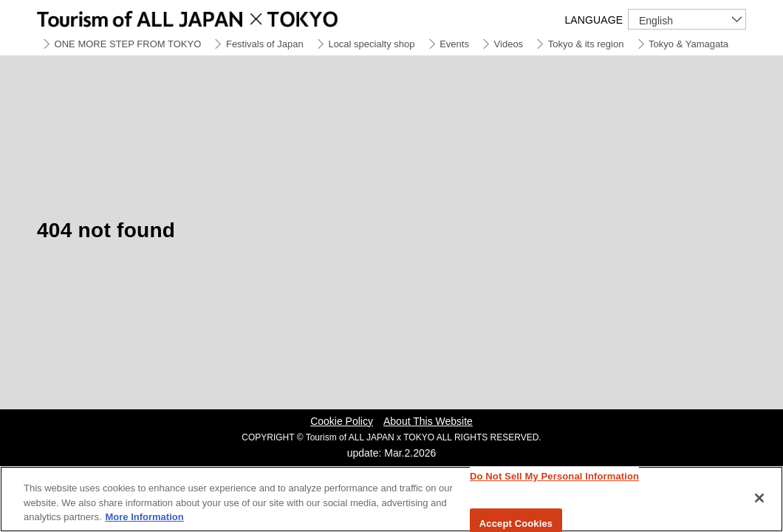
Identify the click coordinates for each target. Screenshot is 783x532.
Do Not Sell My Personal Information (554, 476)
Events (454, 44)
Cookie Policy (342, 421)
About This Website (428, 421)
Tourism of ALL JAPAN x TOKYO (222, 17)
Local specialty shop (371, 44)
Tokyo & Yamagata (688, 44)
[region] (391, 499)
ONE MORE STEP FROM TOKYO (128, 44)
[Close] (759, 498)
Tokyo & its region (586, 44)
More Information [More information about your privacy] (145, 517)
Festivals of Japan (265, 44)
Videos (509, 44)
